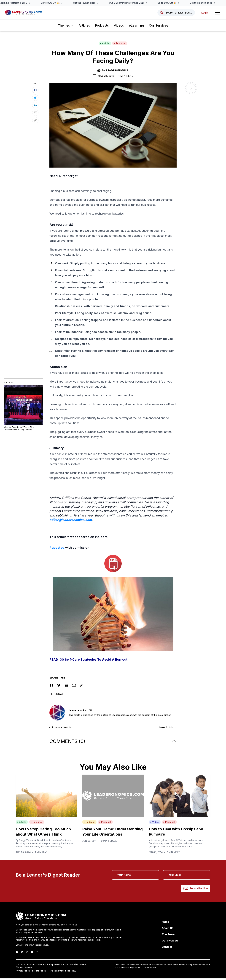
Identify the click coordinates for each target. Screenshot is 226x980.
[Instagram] (37, 953)
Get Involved (170, 942)
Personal (119, 45)
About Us (168, 930)
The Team (168, 936)
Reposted (57, 549)
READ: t (88, 661)
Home (165, 923)
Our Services (159, 27)
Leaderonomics (117, 72)
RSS (74, 972)
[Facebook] (17, 953)
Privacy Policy (23, 972)
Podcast (89, 824)
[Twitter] (22, 953)
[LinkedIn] (27, 953)
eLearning (136, 27)
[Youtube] (32, 953)
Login (204, 13)
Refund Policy (39, 972)
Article (105, 45)
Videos (119, 27)
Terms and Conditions (59, 972)
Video (154, 824)
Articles (84, 27)
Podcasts (102, 27)
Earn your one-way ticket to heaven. (32, 946)
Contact (167, 948)
